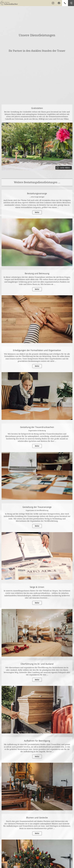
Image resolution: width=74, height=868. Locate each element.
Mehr (37, 212)
